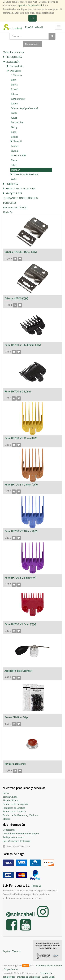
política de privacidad (31, 5)
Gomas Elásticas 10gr (16, 717)
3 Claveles (16, 75)
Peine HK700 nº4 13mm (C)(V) (21, 484)
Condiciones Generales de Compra (21, 833)
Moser (14, 160)
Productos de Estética (14, 808)
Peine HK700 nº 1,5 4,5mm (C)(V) (23, 345)
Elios (14, 132)
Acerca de (37, 886)
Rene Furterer (18, 99)
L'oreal (15, 89)
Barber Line (17, 122)
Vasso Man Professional (26, 174)
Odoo (26, 966)
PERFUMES (10, 203)
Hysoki (15, 151)
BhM (14, 80)
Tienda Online (10, 797)
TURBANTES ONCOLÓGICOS (20, 198)
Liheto (14, 94)
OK (33, 18)
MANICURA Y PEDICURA (21, 189)
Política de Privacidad (29, 977)
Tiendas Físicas (11, 800)
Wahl (14, 179)
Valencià (39, 27)
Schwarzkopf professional (24, 108)
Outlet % (8, 212)
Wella (14, 113)
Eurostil (18, 141)
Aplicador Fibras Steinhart (18, 671)
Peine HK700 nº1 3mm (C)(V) (20, 624)
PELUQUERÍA (14, 57)
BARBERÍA (13, 62)
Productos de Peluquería (15, 804)
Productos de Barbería (14, 811)
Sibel (14, 165)
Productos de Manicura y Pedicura (21, 815)
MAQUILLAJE (14, 193)
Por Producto (16, 66)
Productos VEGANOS (15, 208)
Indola (14, 85)
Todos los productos (14, 52)
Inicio (6, 793)
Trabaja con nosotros (13, 837)
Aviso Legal (48, 977)
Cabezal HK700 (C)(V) (16, 298)
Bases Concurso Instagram (16, 841)
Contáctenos (9, 830)
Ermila (14, 137)
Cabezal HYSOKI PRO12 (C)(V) (21, 252)
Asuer (14, 118)
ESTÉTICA (12, 184)
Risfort (15, 104)
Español (29, 27)
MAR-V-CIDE (19, 155)
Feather (15, 146)
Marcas (6, 819)
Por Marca (16, 71)
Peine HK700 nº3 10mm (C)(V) (21, 531)
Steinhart (16, 170)
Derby (14, 127)
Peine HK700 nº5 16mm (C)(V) (21, 438)
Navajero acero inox (15, 764)
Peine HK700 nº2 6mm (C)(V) (20, 577)
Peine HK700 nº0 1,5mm (18, 391)
